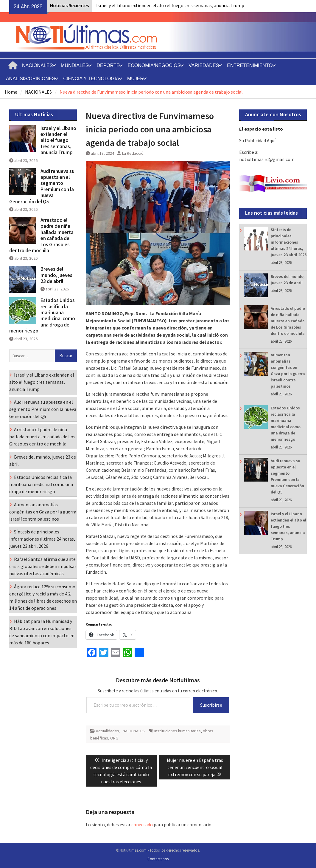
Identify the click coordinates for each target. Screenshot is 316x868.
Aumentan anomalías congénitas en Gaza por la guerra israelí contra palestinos (43, 512)
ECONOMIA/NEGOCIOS (154, 65)
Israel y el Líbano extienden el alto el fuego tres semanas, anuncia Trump (170, 5)
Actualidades (108, 731)
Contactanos (158, 859)
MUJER (135, 79)
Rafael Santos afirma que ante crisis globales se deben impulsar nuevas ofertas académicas (43, 566)
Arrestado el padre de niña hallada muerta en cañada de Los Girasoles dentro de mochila (288, 321)
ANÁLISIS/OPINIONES (31, 79)
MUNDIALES (75, 65)
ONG (114, 738)
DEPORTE (108, 65)
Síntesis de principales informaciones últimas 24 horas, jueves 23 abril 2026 (289, 242)
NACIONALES (37, 65)
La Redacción (134, 153)
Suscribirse (211, 705)
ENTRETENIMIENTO (250, 65)
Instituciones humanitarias (178, 731)
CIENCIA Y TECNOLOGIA (91, 79)
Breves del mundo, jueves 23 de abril (56, 275)
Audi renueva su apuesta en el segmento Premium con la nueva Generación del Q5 (42, 186)
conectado (142, 824)
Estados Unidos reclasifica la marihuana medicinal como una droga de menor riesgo (42, 315)
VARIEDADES (204, 65)
